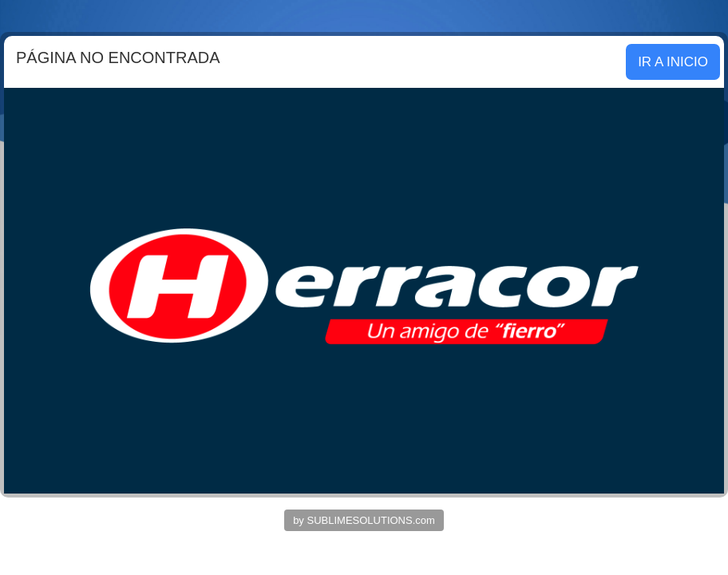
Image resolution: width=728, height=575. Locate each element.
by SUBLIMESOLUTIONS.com (364, 520)
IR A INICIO (673, 62)
